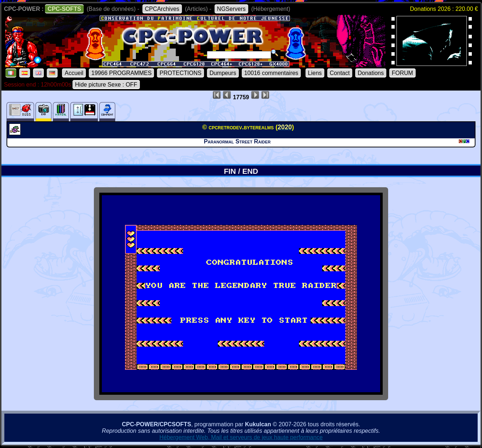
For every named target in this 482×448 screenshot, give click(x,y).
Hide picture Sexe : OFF (106, 85)
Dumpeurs (223, 73)
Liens (315, 73)
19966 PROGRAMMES (121, 73)
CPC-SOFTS (64, 9)
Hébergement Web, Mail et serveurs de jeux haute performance (241, 437)
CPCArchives (162, 9)
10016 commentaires (271, 73)
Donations (371, 73)
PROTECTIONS (180, 73)
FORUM (402, 73)
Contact (340, 73)
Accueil (74, 73)
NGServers (231, 9)
